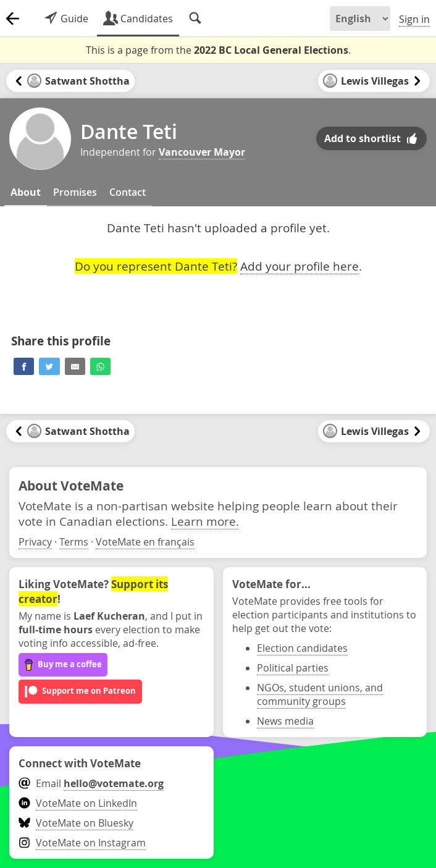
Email (91, 783)
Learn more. (205, 521)
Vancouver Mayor (202, 152)
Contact (128, 192)
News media (285, 721)
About (26, 192)
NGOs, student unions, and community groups (320, 694)
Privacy (35, 542)
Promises (75, 192)
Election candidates (302, 648)
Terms (74, 542)
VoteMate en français (145, 542)
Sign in (414, 19)
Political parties (293, 668)
